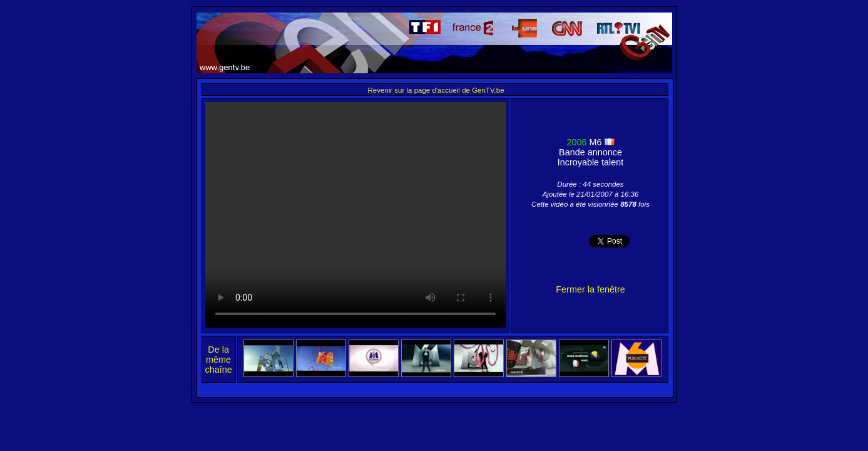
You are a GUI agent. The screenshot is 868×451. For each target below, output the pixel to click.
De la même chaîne (219, 360)
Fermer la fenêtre (590, 289)
